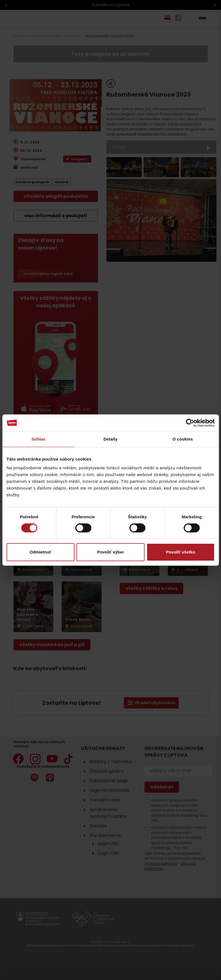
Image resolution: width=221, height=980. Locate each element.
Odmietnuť (40, 552)
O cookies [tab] (183, 439)
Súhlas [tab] (38, 439)
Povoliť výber (110, 552)
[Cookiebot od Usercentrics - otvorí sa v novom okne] (190, 423)
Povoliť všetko (180, 552)
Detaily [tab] (111, 439)
